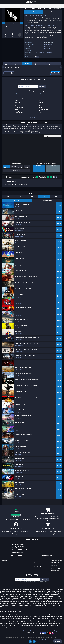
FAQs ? (14, 560)
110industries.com (48, 44)
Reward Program (56, 571)
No (34, 642)
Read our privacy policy (40, 639)
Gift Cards (54, 573)
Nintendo (37, 579)
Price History (14, 76)
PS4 (37, 53)
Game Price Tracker (56, 570)
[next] (21, 23)
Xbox (36, 572)
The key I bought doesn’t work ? (21, 557)
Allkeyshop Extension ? (18, 562)
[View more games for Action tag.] (37, 57)
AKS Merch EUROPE (56, 581)
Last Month (27, 176)
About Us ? (15, 552)
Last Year (13, 175)
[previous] (4, 23)
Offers (6, 76)
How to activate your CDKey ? (20, 558)
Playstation (37, 575)
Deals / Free (54, 575)
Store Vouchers (55, 568)
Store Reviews (55, 576)
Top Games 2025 (56, 578)
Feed (52, 12)
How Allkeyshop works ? (19, 554)
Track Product (17, 179)
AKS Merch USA (55, 579)
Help (58, 641)
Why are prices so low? (18, 555)
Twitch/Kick (5, 568)
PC (35, 53)
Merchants (5, 570)
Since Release (6, 176)
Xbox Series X (50, 53)
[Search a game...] (32, 6)
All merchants (32, 127)
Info (33, 12)
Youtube (27, 568)
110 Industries (47, 46)
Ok (30, 642)
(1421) (47, 186)
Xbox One (44, 53)
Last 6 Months (20, 176)
